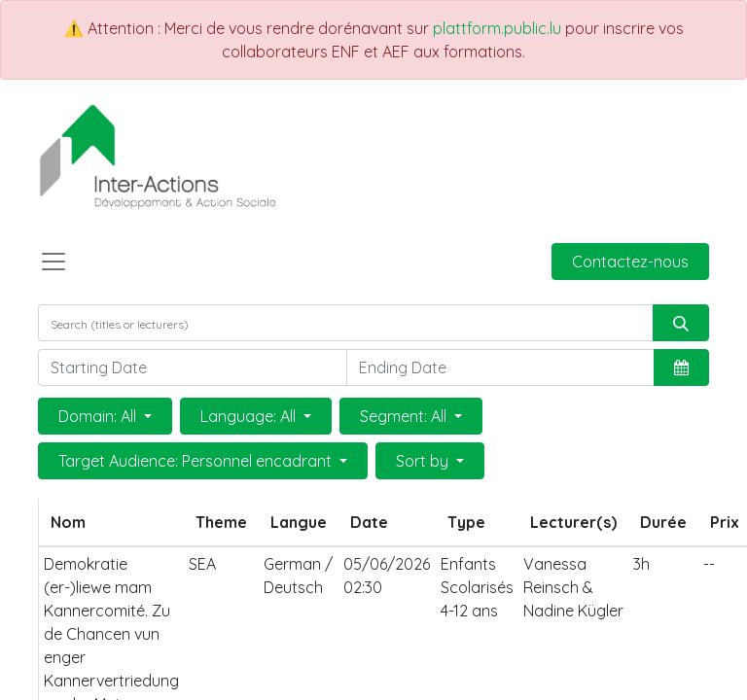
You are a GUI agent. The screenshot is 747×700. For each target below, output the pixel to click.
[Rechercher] (681, 323)
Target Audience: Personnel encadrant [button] (197, 461)
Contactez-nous (630, 262)
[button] (681, 367)
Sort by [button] (424, 461)
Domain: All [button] (99, 416)
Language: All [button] (250, 416)
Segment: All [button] (405, 416)
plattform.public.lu (497, 28)
